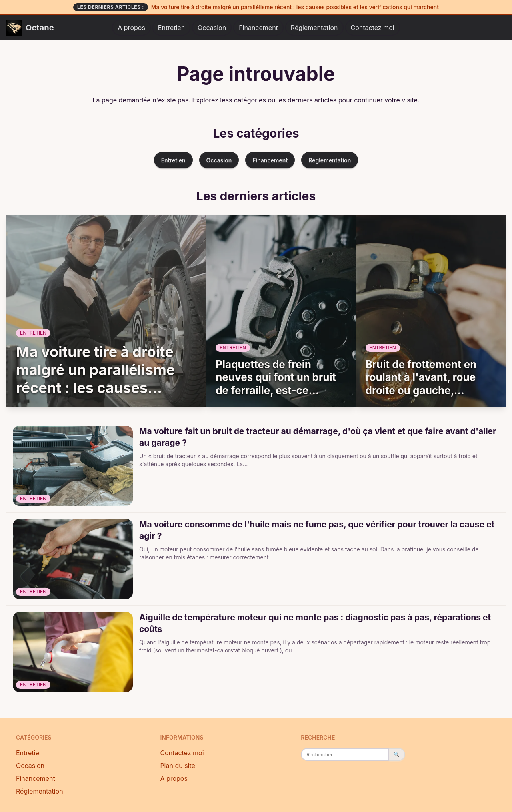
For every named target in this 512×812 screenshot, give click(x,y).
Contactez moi (373, 28)
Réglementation (314, 28)
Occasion (212, 28)
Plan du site (178, 766)
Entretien (171, 28)
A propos (131, 28)
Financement (258, 28)
